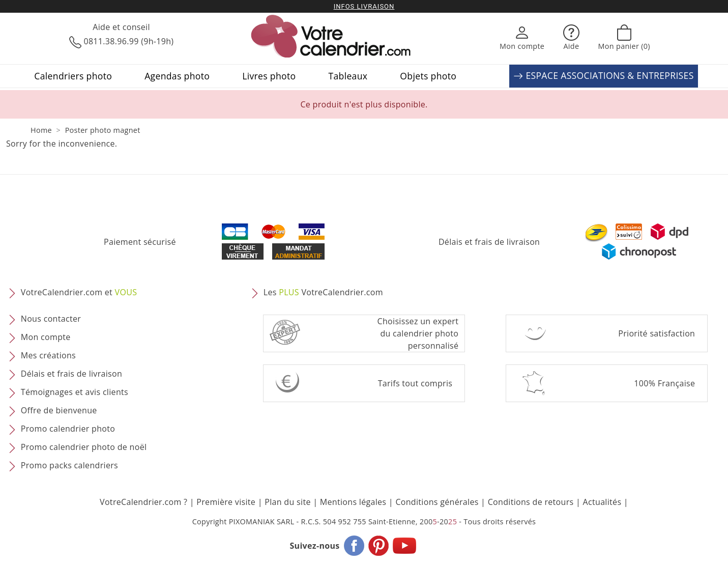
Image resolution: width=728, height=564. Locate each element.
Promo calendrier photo (68, 429)
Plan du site (287, 502)
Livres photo (269, 76)
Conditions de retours (531, 502)
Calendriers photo (73, 76)
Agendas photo (177, 76)
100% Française (664, 383)
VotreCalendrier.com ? (143, 502)
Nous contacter (51, 319)
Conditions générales (437, 502)
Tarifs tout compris (415, 383)
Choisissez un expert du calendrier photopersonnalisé (418, 333)
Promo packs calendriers (69, 466)
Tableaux (348, 76)
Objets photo (428, 76)
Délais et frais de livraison (489, 242)
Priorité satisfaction (657, 333)
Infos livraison (364, 6)
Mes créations (48, 356)
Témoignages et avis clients (75, 392)
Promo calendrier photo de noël (84, 447)
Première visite (226, 502)
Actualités (602, 502)
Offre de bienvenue (59, 411)
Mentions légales (353, 502)
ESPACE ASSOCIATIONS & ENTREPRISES (603, 76)
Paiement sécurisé (140, 242)
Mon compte (46, 337)
